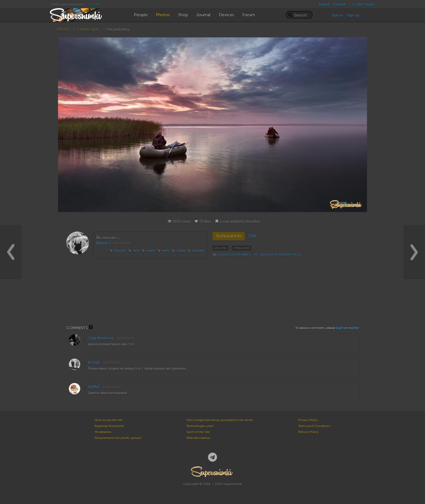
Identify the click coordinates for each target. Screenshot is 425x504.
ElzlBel (94, 387)
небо (166, 251)
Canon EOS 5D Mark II (234, 255)
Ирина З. (104, 243)
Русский (339, 4)
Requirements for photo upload (118, 438)
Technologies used (200, 426)
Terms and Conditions (314, 426)
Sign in (337, 15)
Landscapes (89, 29)
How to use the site (108, 420)
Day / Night (361, 4)
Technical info (229, 236)
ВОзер (94, 362)
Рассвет (120, 251)
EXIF (253, 236)
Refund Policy (308, 432)
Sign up (353, 15)
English (324, 4)
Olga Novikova (101, 338)
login (340, 328)
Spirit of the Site (198, 432)
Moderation (103, 432)
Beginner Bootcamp (109, 426)
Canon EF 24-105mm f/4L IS (280, 255)
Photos (64, 29)
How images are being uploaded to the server (220, 420)
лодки (181, 251)
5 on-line (94, 4)
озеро (151, 251)
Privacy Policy (308, 420)
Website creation (198, 438)
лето (136, 251)
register (353, 328)
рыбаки (198, 251)
